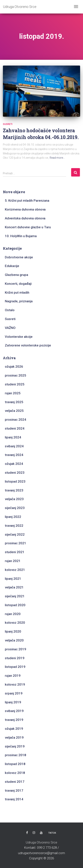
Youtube (41, 833)
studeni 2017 (15, 782)
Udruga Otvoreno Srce (41, 842)
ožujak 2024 (14, 464)
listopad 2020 (15, 605)
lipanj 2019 (13, 702)
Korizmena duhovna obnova (25, 209)
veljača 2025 (14, 411)
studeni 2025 (15, 384)
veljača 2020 (14, 640)
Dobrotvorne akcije (19, 257)
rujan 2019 (13, 676)
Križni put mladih (17, 292)
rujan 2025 (13, 393)
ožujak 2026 (14, 367)
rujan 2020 (13, 614)
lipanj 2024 (13, 437)
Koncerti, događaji (18, 284)
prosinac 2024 (16, 420)
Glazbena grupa (16, 275)
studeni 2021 (15, 552)
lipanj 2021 (13, 579)
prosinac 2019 (16, 649)
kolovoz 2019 (15, 684)
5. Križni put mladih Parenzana (27, 201)
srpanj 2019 (14, 693)
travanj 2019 (14, 720)
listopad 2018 (15, 764)
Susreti (8, 124)
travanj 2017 (14, 790)
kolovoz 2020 (15, 623)
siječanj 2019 (15, 746)
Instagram (34, 833)
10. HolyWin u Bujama (21, 236)
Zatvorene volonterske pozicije (28, 345)
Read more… (57, 158)
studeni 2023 (15, 473)
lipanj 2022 (13, 517)
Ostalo (10, 310)
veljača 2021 (14, 587)
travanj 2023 (14, 490)
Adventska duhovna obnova (25, 218)
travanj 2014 (14, 799)
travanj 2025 (14, 402)
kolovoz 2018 (15, 773)
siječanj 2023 (15, 508)
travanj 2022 (14, 526)
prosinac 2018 (16, 755)
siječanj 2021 (15, 596)
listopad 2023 (15, 481)
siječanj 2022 (15, 534)
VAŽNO (10, 328)
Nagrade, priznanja (19, 301)
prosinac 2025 (16, 375)
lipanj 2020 (13, 631)
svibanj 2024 (14, 446)
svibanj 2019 (14, 711)
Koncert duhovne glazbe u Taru (28, 227)
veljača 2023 (14, 499)
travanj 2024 (14, 455)
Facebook (27, 833)
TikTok (52, 833)
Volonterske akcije (19, 337)
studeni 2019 (15, 658)
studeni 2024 (15, 428)
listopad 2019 (15, 667)
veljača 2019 (14, 737)
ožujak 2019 (14, 729)
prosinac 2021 (16, 543)
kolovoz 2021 (15, 570)
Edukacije (12, 266)
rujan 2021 (13, 561)
